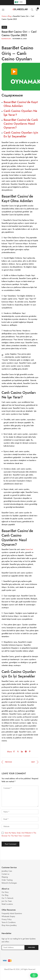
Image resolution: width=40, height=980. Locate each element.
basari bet (29, 549)
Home (4, 16)
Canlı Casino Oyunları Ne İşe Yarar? (20, 113)
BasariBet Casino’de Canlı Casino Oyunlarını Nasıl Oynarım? (21, 124)
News (4, 27)
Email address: (13, 947)
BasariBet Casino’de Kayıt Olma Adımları (21, 104)
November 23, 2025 (20, 39)
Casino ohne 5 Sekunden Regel (20, 977)
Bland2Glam (6, 39)
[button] (34, 975)
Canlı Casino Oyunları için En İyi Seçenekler (21, 134)
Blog (10, 16)
